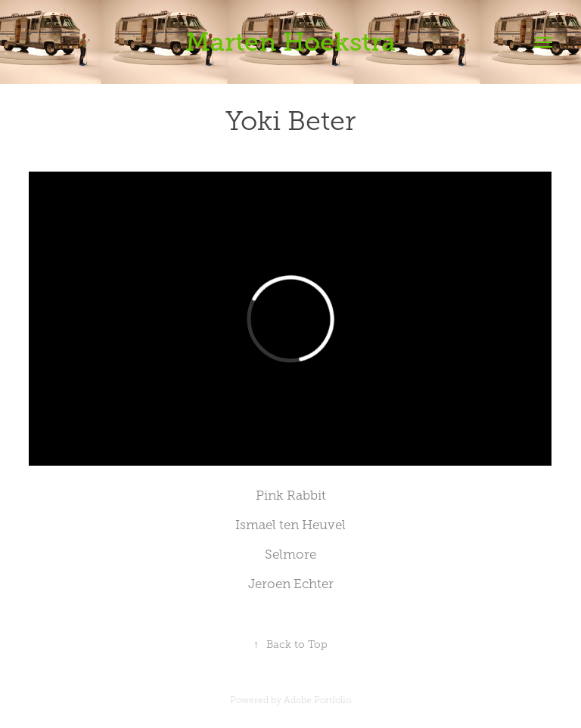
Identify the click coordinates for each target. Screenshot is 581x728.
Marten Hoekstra (290, 42)
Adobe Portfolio (317, 700)
